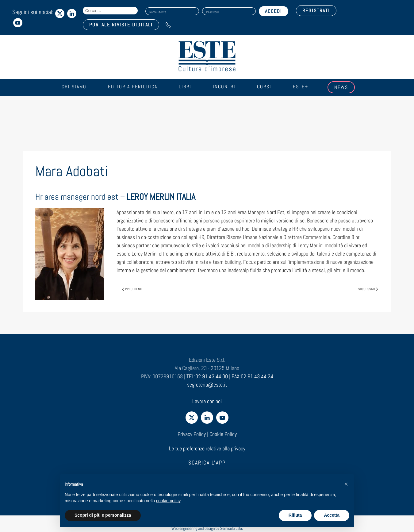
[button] (346, 484)
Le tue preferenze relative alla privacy (207, 448)
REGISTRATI (316, 11)
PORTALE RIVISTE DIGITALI (121, 25)
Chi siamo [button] (74, 87)
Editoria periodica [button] (133, 87)
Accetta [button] (332, 515)
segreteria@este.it (207, 385)
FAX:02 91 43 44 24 (252, 376)
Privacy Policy (192, 434)
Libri (185, 87)
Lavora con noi (207, 401)
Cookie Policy (223, 434)
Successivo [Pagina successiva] (368, 289)
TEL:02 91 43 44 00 (207, 376)
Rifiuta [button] (295, 515)
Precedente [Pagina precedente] (133, 289)
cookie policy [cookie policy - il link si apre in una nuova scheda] (168, 501)
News (341, 87)
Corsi (264, 87)
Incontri (224, 87)
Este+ (301, 87)
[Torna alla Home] (207, 57)
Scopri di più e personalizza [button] (103, 515)
